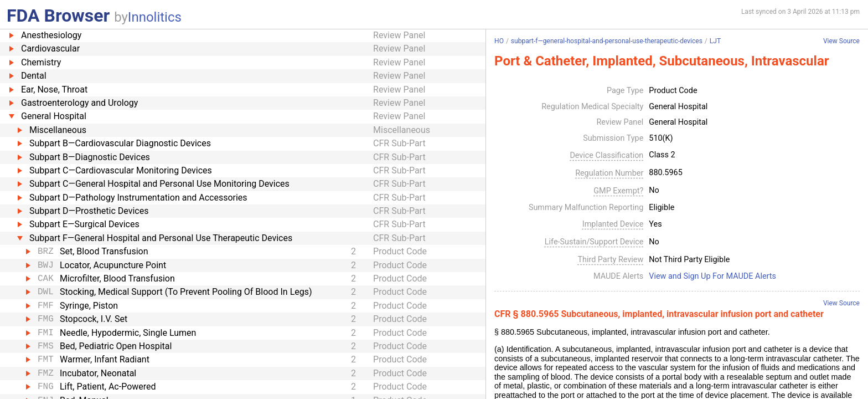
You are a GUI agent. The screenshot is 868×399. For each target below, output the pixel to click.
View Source (841, 41)
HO (499, 41)
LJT (715, 41)
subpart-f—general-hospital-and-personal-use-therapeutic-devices (607, 41)
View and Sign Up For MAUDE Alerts (712, 277)
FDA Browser (58, 16)
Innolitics (155, 17)
